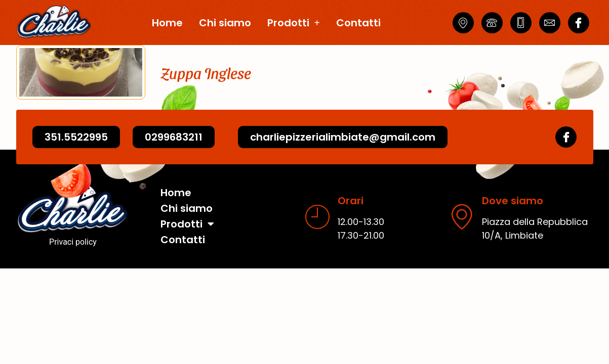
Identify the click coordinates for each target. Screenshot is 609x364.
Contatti (358, 23)
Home (167, 23)
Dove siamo (513, 201)
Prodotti (294, 23)
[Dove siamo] (462, 216)
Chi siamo (225, 23)
